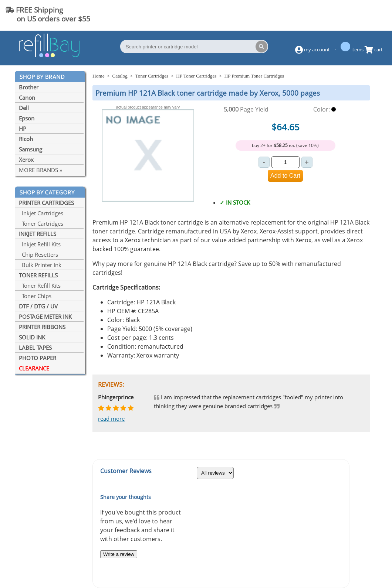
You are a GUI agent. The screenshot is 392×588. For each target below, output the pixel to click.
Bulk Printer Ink (40, 265)
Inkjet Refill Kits (40, 244)
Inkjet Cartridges (41, 213)
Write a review (119, 554)
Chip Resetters (38, 254)
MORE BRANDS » (40, 170)
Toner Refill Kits (40, 286)
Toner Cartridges (41, 223)
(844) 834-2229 (356, 14)
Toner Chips (35, 296)
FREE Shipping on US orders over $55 (48, 14)
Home (99, 76)
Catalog (120, 76)
